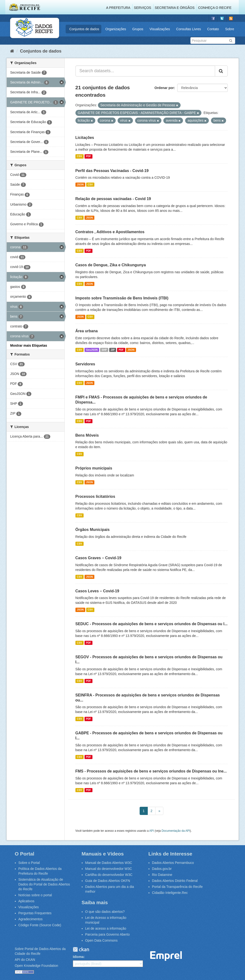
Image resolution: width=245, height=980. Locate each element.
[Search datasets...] (145, 71)
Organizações (116, 29)
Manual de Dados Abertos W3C (109, 863)
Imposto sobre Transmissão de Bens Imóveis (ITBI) (122, 298)
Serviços (142, 8)
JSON (80, 184)
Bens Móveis (87, 435)
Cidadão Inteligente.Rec (170, 893)
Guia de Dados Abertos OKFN (108, 881)
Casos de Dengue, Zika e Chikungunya (111, 265)
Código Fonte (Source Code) (40, 925)
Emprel (166, 956)
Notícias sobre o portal (35, 895)
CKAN (81, 949)
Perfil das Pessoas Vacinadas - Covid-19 (112, 171)
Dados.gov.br (162, 869)
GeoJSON (92, 350)
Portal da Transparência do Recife (177, 887)
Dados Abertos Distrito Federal (175, 881)
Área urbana (87, 331)
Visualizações (160, 29)
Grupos (138, 29)
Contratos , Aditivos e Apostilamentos (110, 232)
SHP (104, 350)
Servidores (85, 364)
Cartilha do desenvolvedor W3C (109, 875)
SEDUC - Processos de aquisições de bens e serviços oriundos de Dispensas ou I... (152, 624)
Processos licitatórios (95, 496)
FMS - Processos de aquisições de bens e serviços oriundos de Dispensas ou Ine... (151, 771)
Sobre (230, 29)
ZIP (113, 350)
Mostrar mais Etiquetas (29, 345)
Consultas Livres (189, 29)
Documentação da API (176, 831)
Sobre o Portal (29, 863)
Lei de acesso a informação (106, 928)
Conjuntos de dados (84, 29)
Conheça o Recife (215, 8)
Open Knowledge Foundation (37, 966)
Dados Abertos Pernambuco (173, 863)
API (151, 831)
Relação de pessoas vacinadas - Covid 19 (113, 199)
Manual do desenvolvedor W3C (109, 869)
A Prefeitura (118, 8)
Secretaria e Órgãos (175, 8)
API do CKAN (25, 960)
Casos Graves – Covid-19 (98, 558)
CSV (80, 156)
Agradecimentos (31, 919)
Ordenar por (164, 88)
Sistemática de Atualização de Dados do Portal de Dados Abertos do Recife (44, 884)
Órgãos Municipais (93, 530)
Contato (213, 29)
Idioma (78, 957)
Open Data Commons (101, 940)
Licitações (85, 138)
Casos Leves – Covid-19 (97, 591)
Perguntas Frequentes (35, 913)
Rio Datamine (162, 875)
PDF (88, 156)
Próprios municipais (94, 468)
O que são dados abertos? (105, 912)
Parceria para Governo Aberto (108, 934)
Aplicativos (26, 901)
